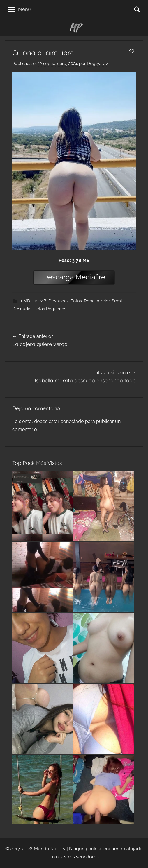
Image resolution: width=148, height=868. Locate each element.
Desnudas (58, 301)
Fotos (76, 301)
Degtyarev (97, 64)
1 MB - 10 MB (33, 301)
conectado (72, 421)
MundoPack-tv (50, 849)
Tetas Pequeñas (50, 309)
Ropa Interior (97, 301)
